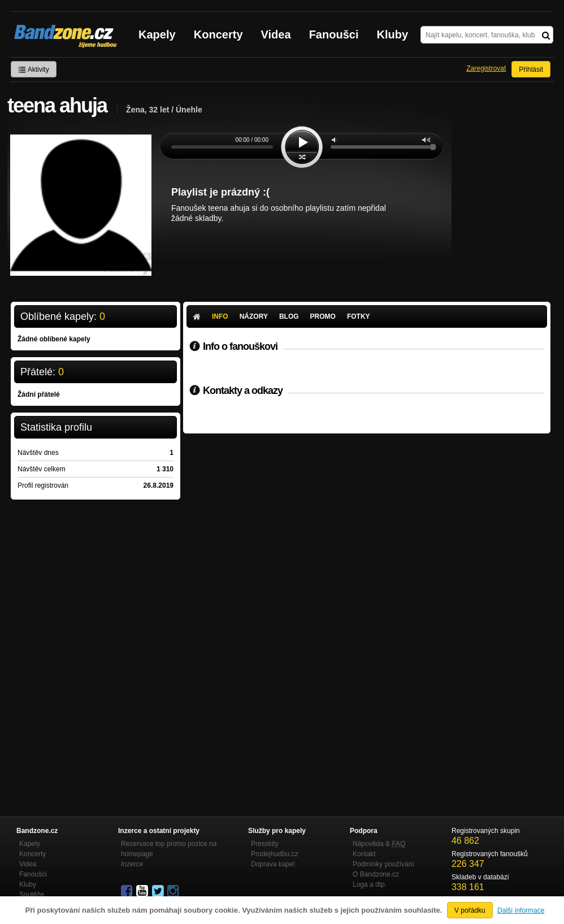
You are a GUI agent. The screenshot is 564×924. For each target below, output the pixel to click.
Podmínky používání (383, 864)
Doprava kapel (273, 864)
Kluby (393, 34)
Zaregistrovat (486, 68)
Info (220, 316)
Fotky (359, 316)
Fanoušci (334, 34)
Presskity (265, 844)
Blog (289, 316)
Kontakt (364, 854)
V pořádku (470, 910)
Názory (254, 316)
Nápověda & (379, 844)
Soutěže (32, 895)
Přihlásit (531, 70)
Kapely (157, 34)
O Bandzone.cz (376, 874)
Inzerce (132, 864)
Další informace (521, 910)
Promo (323, 316)
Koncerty (218, 34)
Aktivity (34, 70)
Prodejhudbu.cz (274, 854)
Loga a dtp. (370, 884)
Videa (276, 34)
